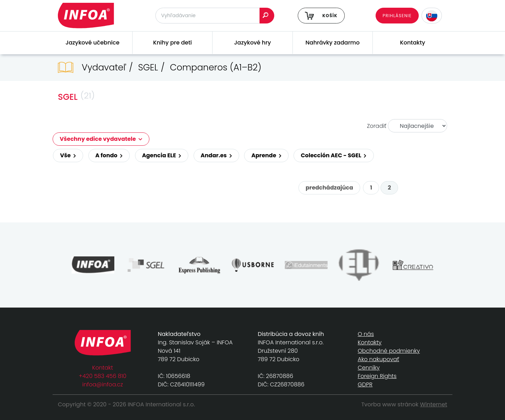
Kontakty (413, 43)
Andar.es (216, 155)
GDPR (365, 384)
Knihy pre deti (173, 43)
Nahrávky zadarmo (332, 43)
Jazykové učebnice (93, 43)
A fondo (109, 155)
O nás (366, 334)
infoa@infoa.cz (103, 384)
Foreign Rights (377, 376)
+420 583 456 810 (103, 376)
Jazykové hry (253, 43)
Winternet (434, 404)
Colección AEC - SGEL (334, 155)
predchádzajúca (329, 188)
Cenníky (369, 368)
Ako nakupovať (378, 359)
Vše (68, 155)
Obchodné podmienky (389, 351)
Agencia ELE (162, 155)
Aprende (267, 155)
